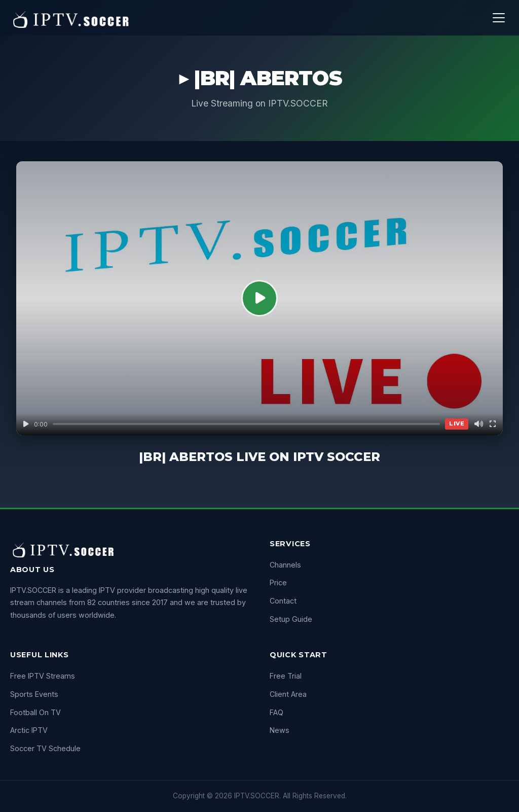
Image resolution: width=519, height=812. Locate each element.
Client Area (288, 694)
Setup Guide (291, 619)
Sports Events (34, 694)
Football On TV (35, 712)
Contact (283, 601)
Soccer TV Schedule (45, 748)
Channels (285, 565)
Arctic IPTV (29, 730)
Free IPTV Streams (43, 676)
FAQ (276, 712)
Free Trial (286, 676)
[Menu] (499, 18)
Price (278, 582)
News (280, 730)
